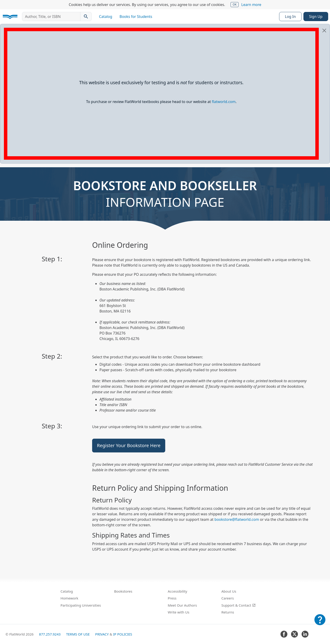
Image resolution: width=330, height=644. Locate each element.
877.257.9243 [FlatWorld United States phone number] (50, 634)
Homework (69, 598)
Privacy (102, 634)
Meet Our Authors (182, 605)
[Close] (324, 31)
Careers (228, 598)
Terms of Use (78, 634)
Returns (228, 612)
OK (235, 4)
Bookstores (123, 591)
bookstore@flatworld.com (237, 519)
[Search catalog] (86, 17)
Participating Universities (81, 605)
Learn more (251, 5)
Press (172, 598)
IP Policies (122, 634)
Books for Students (136, 17)
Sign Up (316, 17)
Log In (290, 17)
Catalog (106, 17)
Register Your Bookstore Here (129, 445)
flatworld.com (224, 102)
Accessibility (177, 591)
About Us (229, 591)
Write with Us (179, 612)
